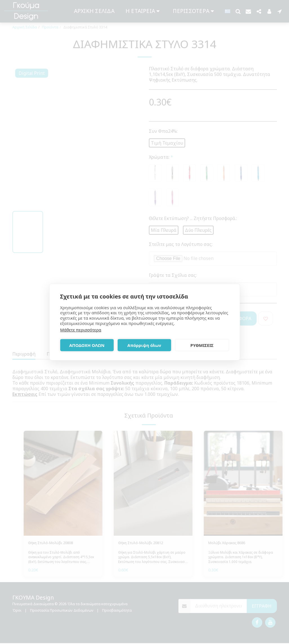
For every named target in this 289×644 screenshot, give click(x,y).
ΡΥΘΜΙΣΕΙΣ (202, 345)
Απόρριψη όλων (144, 345)
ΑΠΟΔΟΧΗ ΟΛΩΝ (87, 345)
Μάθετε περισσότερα (81, 330)
